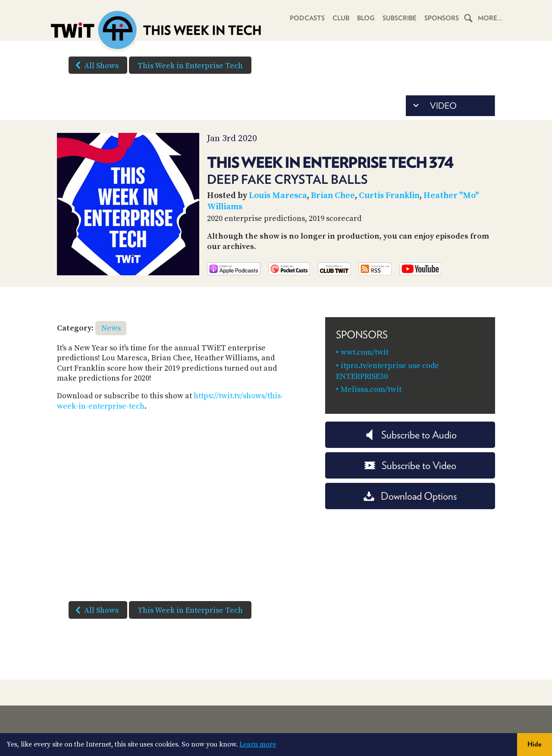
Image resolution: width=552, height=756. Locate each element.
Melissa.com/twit (371, 389)
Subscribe (400, 18)
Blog (366, 18)
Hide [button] (535, 744)
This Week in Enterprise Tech (190, 66)
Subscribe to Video (410, 465)
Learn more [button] (258, 744)
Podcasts (307, 18)
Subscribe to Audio (410, 435)
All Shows (95, 65)
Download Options (410, 496)
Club (341, 18)
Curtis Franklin (389, 196)
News (111, 328)
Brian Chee (333, 196)
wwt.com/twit (365, 352)
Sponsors (442, 18)
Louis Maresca (278, 196)
